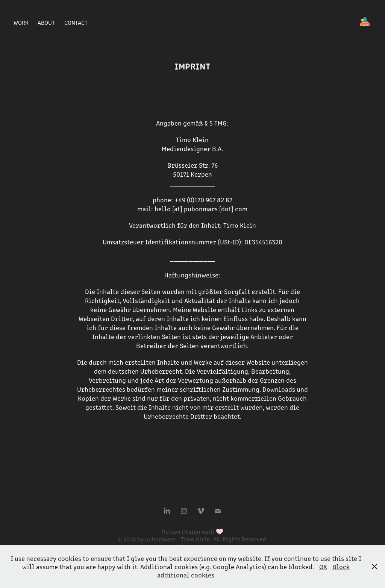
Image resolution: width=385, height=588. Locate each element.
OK (323, 567)
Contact (76, 22)
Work (21, 22)
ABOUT (46, 22)
